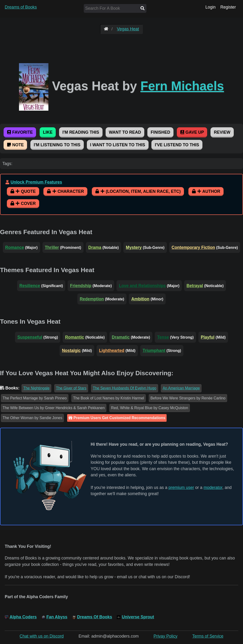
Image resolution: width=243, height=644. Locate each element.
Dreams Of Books (95, 617)
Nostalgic (71, 350)
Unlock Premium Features (36, 182)
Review (222, 132)
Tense (163, 337)
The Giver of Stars (71, 388)
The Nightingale (36, 388)
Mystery (134, 247)
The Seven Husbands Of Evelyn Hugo (124, 388)
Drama (95, 247)
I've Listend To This (177, 145)
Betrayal (195, 286)
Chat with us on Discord (42, 636)
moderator (213, 488)
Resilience (30, 286)
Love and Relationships (142, 286)
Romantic (75, 337)
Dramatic (121, 337)
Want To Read (125, 132)
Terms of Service (208, 636)
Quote (23, 191)
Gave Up (192, 132)
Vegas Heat (128, 29)
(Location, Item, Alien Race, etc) (138, 191)
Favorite (20, 132)
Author (206, 191)
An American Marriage (181, 388)
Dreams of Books (21, 7)
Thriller (52, 247)
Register (228, 7)
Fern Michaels (182, 86)
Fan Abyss (57, 617)
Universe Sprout (138, 617)
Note (15, 145)
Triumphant (154, 350)
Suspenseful (30, 337)
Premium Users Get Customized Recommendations (117, 418)
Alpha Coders (23, 617)
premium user (181, 488)
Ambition (140, 299)
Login (210, 7)
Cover (23, 204)
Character (65, 191)
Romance (15, 247)
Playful (208, 337)
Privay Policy (166, 636)
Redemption (92, 299)
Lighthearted (112, 350)
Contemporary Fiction (193, 247)
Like (48, 132)
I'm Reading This (81, 132)
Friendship (81, 286)
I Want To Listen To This (118, 145)
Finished (160, 132)
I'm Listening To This (57, 145)
